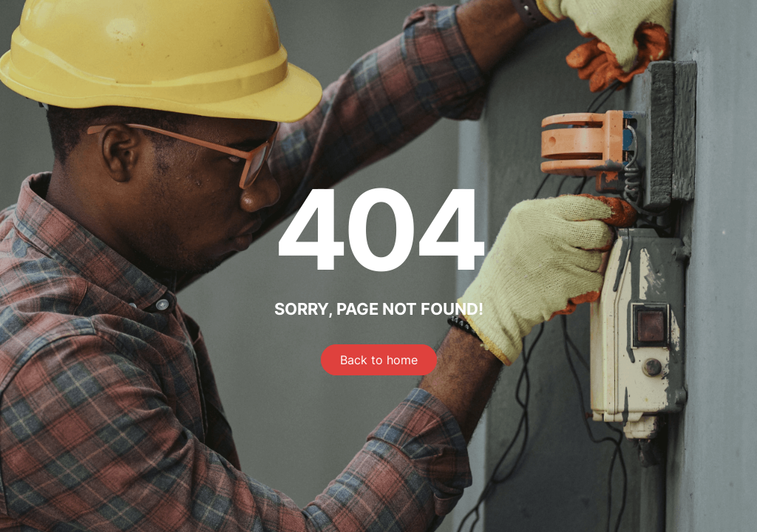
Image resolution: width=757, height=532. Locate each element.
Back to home (379, 360)
